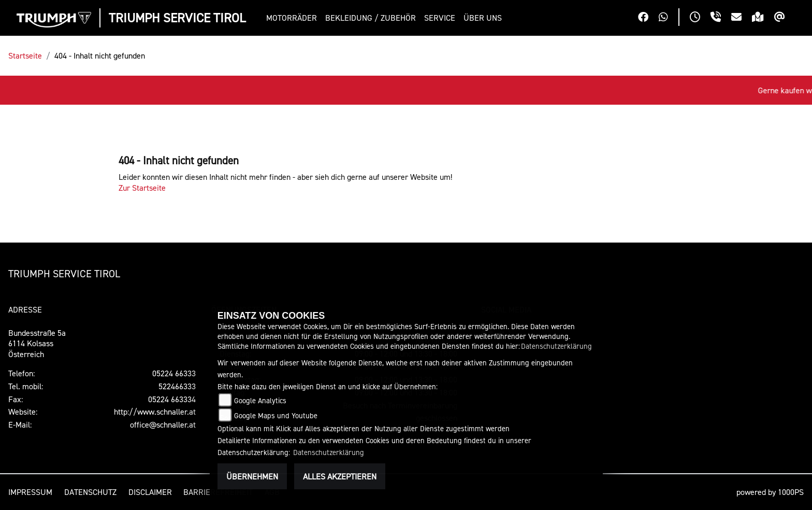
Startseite (25, 55)
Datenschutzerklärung (556, 346)
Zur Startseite (142, 188)
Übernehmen (252, 476)
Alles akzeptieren (340, 476)
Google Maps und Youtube (276, 415)
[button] (294, 18)
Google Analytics (260, 400)
